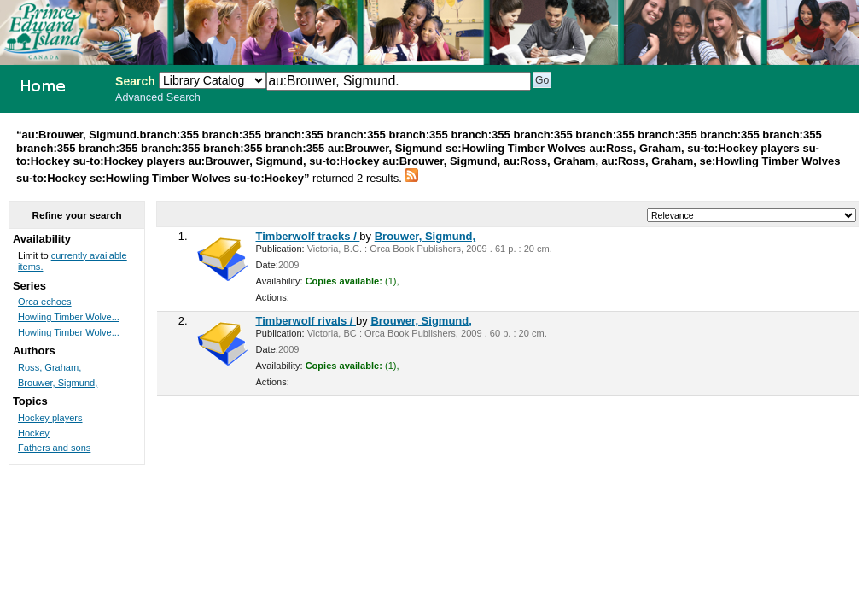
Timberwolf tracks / (308, 236)
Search (135, 81)
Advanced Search (158, 97)
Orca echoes (45, 302)
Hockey (34, 433)
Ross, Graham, (50, 367)
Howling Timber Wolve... (69, 317)
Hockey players (50, 418)
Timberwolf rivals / (306, 321)
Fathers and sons (54, 448)
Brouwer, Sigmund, (425, 236)
